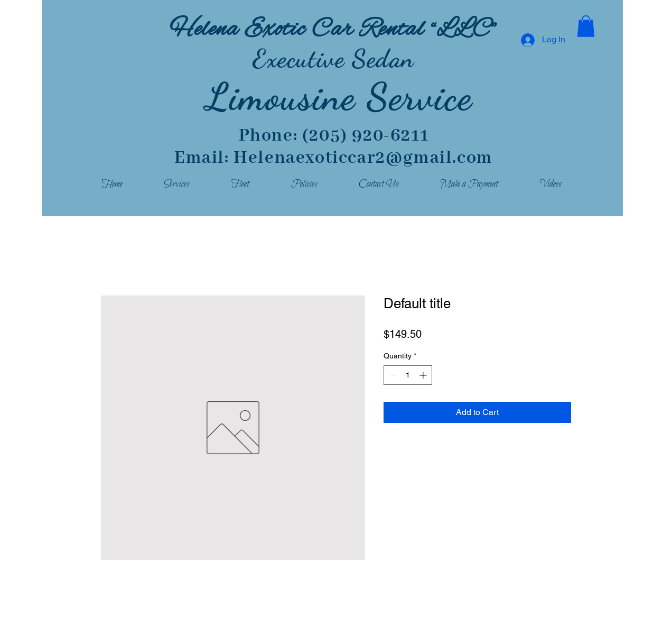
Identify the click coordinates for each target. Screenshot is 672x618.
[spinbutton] (408, 375)
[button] (586, 26)
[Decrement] (392, 375)
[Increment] (424, 375)
